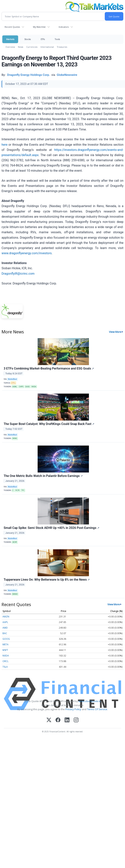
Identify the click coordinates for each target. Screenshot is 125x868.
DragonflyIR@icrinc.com (18, 274)
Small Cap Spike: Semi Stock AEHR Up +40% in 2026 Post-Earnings (52, 528)
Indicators (64, 27)
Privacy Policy (73, 709)
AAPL (5, 622)
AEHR (15, 542)
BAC (5, 633)
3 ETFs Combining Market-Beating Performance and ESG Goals (49, 368)
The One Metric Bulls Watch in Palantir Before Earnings (43, 476)
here (5, 145)
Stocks (27, 39)
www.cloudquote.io (90, 701)
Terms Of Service (97, 709)
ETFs (43, 39)
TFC (23, 490)
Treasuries (62, 47)
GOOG (6, 639)
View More (115, 332)
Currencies (32, 47)
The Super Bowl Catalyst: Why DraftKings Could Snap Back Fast (49, 424)
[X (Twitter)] (49, 720)
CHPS (21, 387)
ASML (15, 387)
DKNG (15, 438)
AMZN (6, 617)
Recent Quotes (12, 27)
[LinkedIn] (67, 720)
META (5, 644)
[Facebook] (58, 720)
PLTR (17, 490)
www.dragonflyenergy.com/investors (27, 253)
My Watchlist (39, 27)
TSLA (5, 667)
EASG (27, 387)
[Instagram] (76, 720)
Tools (57, 39)
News (21, 47)
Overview (10, 47)
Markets (10, 39)
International (47, 47)
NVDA (34, 387)
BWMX (15, 594)
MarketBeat (12, 379)
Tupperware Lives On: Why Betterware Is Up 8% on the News (47, 580)
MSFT (5, 650)
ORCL (5, 661)
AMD (5, 628)
